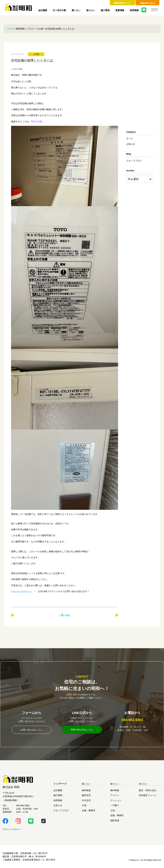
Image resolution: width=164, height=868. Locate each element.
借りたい (91, 10)
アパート (115, 795)
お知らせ (131, 144)
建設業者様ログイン (122, 3)
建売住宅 (86, 795)
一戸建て (115, 806)
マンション (116, 800)
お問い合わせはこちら (32, 730)
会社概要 (43, 10)
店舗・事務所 (88, 810)
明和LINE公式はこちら (82, 730)
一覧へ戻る (65, 615)
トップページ (60, 784)
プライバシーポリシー (12, 829)
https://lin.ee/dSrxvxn (21, 591)
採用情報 (134, 10)
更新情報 (120, 10)
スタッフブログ (134, 161)
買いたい (76, 10)
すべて (130, 139)
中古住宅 (86, 800)
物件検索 (86, 790)
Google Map (11, 800)
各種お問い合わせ (147, 3)
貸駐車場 (115, 821)
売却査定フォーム (148, 795)
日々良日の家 (59, 10)
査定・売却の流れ (148, 790)
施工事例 (105, 10)
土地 (84, 806)
